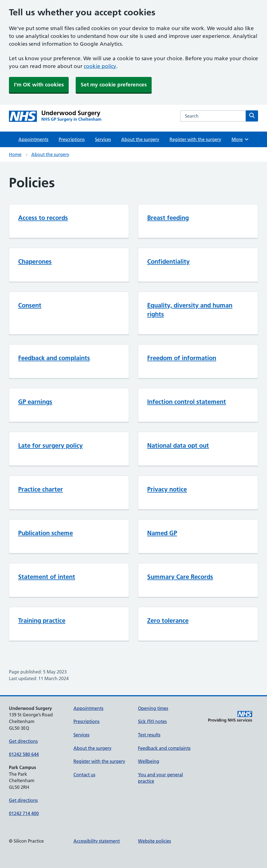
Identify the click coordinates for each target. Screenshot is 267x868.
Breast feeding (168, 218)
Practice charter (40, 489)
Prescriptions (72, 139)
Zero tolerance (168, 620)
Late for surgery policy (50, 445)
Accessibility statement (97, 841)
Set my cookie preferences (114, 85)
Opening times (153, 708)
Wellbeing (149, 761)
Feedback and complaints (54, 358)
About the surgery (140, 139)
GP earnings (35, 402)
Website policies (154, 841)
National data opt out (178, 445)
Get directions (23, 741)
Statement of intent (47, 577)
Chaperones (35, 261)
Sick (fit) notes (152, 721)
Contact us (84, 775)
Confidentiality (168, 261)
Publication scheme (46, 533)
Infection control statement (187, 402)
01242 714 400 (24, 813)
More (240, 139)
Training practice (42, 620)
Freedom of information (182, 358)
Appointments (33, 139)
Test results (149, 735)
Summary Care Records (180, 577)
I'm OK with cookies (39, 85)
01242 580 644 (24, 754)
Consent (30, 305)
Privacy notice (167, 489)
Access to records (43, 218)
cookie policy (100, 66)
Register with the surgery (195, 139)
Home (15, 154)
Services (103, 139)
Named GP (162, 533)
